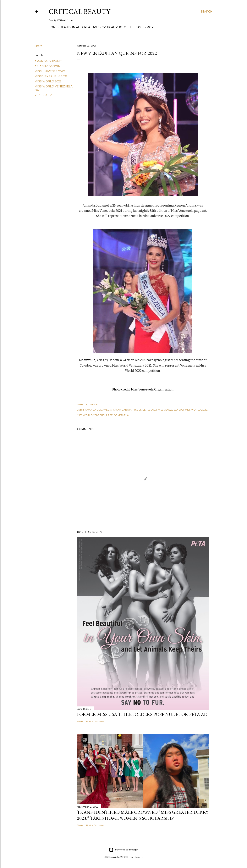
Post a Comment (96, 721)
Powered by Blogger (123, 850)
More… (152, 27)
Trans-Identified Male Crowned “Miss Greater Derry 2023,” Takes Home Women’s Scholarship (143, 815)
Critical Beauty (79, 11)
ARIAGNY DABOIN (47, 66)
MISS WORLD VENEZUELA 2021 (95, 415)
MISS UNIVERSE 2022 (50, 71)
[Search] (206, 12)
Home (53, 27)
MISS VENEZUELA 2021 (51, 76)
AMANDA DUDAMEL (49, 61)
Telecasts (136, 27)
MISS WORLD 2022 (48, 81)
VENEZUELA (43, 95)
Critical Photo (114, 27)
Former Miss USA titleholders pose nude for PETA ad (142, 714)
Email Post (92, 404)
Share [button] (38, 46)
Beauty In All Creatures (80, 27)
